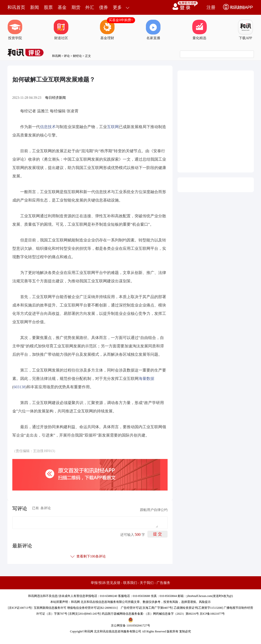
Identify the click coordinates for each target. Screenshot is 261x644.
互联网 (113, 127)
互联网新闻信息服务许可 (50, 608)
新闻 (35, 7)
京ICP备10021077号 (212, 614)
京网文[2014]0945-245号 (85, 614)
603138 (19, 387)
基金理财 (107, 30)
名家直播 (153, 30)
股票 (48, 7)
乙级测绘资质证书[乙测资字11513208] (198, 608)
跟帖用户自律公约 (154, 510)
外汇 (90, 7)
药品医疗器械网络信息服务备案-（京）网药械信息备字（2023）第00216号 (150, 614)
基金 (62, 7)
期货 (76, 7)
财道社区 (61, 30)
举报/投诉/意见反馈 (105, 583)
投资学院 (15, 30)
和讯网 (56, 56)
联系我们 (130, 583)
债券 (104, 7)
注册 (211, 7)
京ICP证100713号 (20, 608)
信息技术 (48, 127)
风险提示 (205, 602)
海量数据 (146, 379)
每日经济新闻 (55, 98)
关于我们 (147, 583)
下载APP (245, 30)
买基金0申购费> (121, 20)
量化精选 (199, 30)
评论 (67, 56)
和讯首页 (16, 7)
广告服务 (163, 583)
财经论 (77, 56)
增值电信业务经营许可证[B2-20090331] (92, 608)
